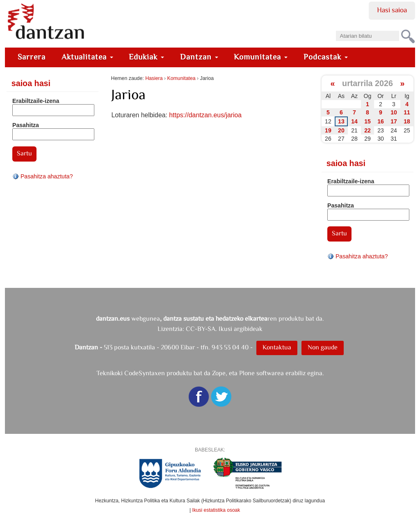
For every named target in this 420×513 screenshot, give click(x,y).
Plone (247, 373)
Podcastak (326, 57)
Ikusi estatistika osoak (216, 510)
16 (381, 121)
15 (367, 121)
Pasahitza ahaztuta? (43, 176)
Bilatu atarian (335, 28)
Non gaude (323, 347)
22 (367, 130)
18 (407, 121)
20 (341, 130)
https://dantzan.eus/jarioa (205, 115)
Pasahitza (26, 125)
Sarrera (32, 57)
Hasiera (154, 78)
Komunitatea (261, 57)
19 (328, 130)
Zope (219, 373)
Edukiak (146, 57)
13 (341, 121)
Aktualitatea (87, 57)
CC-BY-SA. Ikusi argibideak (224, 329)
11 (407, 112)
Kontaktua (277, 347)
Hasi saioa (392, 10)
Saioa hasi (31, 83)
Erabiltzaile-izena (36, 101)
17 (394, 121)
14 (354, 121)
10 (394, 112)
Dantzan (199, 57)
